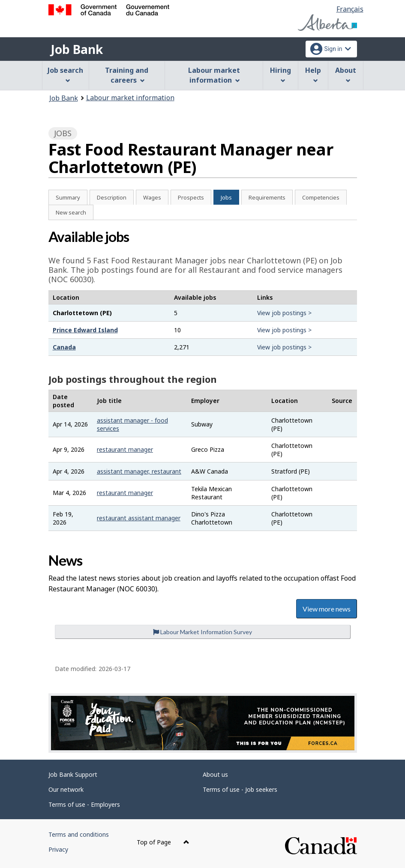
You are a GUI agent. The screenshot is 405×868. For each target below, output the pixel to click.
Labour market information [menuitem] (214, 75)
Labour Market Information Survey (202, 632)
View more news (327, 609)
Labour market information (130, 98)
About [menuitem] (346, 74)
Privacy (58, 849)
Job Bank (77, 49)
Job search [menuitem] (65, 74)
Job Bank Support (73, 774)
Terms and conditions (79, 834)
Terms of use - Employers (84, 804)
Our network (66, 789)
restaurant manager (125, 449)
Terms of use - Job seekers (240, 789)
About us (215, 774)
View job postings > (284, 313)
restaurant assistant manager (139, 518)
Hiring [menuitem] (280, 74)
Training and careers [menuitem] (127, 75)
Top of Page (163, 842)
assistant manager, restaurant (139, 471)
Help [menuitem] (313, 74)
